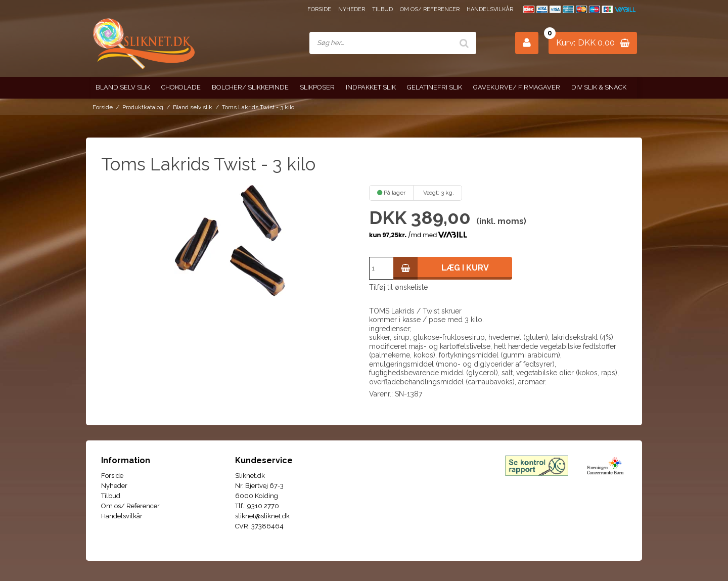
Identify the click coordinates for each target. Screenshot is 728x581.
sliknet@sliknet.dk (262, 516)
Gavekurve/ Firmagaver (517, 87)
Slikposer (317, 87)
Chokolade (181, 87)
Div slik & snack (599, 87)
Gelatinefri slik (435, 87)
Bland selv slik (123, 87)
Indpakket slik (371, 87)
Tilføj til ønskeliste (398, 287)
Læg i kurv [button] (441, 268)
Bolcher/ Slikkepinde (250, 87)
